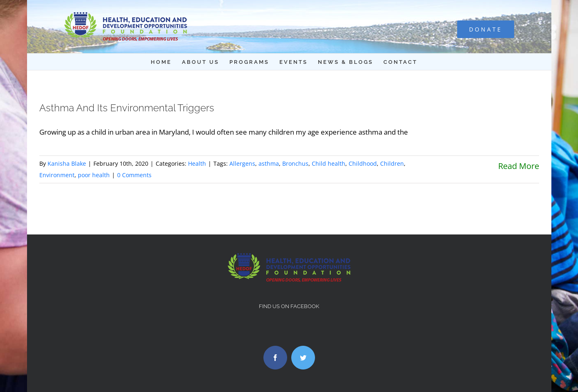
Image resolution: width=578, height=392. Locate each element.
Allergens (242, 163)
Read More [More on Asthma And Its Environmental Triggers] (519, 166)
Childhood (363, 163)
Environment (57, 175)
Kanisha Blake (67, 163)
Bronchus (295, 163)
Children (392, 163)
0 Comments (134, 175)
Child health (329, 163)
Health (197, 163)
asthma (269, 163)
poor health (94, 175)
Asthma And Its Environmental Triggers (127, 108)
